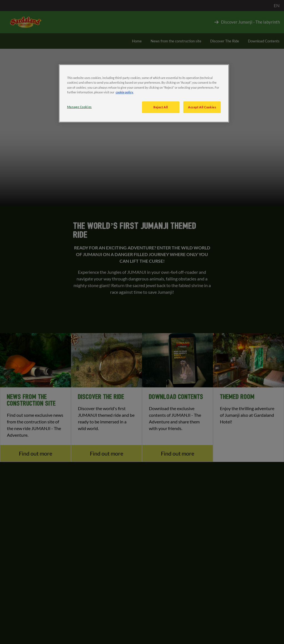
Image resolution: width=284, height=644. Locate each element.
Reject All (161, 107)
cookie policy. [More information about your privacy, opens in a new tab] (125, 92)
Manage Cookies (79, 107)
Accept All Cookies (202, 107)
